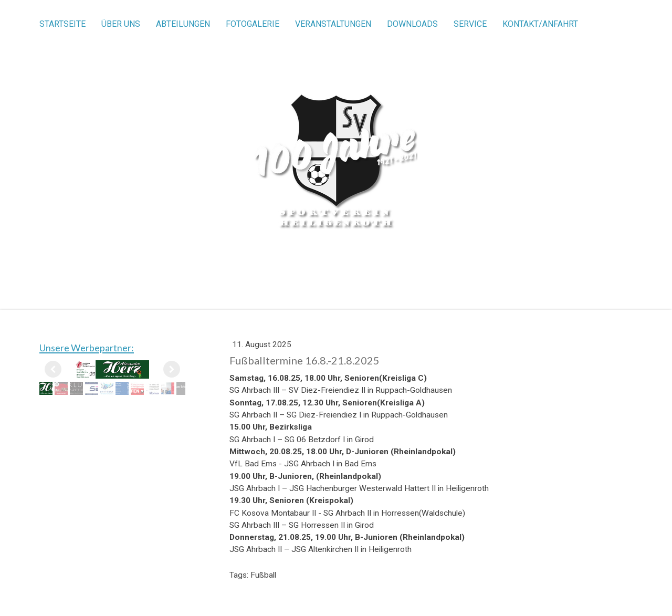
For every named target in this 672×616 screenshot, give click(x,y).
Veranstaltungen (333, 24)
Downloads (412, 24)
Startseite (62, 24)
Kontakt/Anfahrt (540, 24)
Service (470, 24)
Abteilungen (183, 24)
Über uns (121, 24)
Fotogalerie (253, 24)
